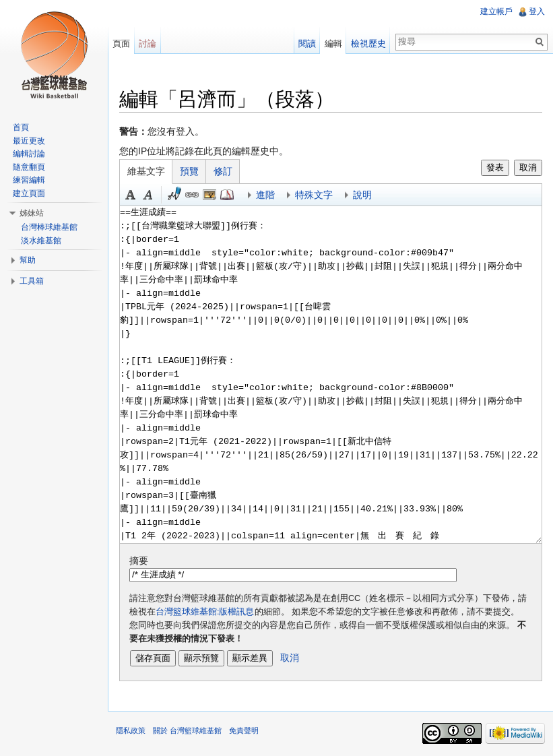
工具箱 (32, 281)
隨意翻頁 (29, 167)
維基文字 (146, 171)
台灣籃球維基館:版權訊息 (205, 612)
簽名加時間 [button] (174, 195)
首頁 (21, 127)
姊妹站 (32, 213)
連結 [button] (192, 195)
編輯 (333, 43)
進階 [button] (265, 195)
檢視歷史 (368, 43)
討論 (148, 43)
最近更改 (29, 141)
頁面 (121, 43)
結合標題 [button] (209, 195)
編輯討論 (29, 154)
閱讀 (307, 43)
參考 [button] (227, 195)
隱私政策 (131, 730)
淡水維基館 (41, 241)
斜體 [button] (148, 195)
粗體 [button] (131, 195)
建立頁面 (29, 193)
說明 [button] (362, 195)
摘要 (139, 561)
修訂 (223, 171)
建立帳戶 (496, 11)
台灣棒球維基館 (49, 227)
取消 (528, 167)
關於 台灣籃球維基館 (187, 730)
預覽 (189, 171)
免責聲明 (244, 730)
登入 (537, 11)
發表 (495, 167)
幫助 (28, 260)
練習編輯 (29, 180)
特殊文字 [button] (314, 195)
